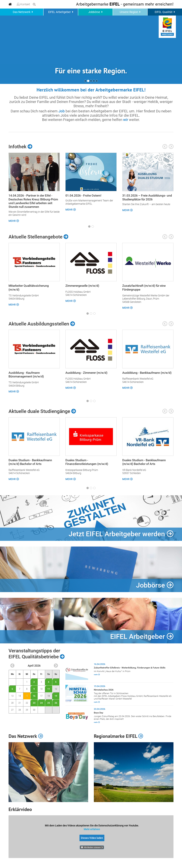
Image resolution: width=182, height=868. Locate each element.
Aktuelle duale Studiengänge (42, 411)
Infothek (20, 147)
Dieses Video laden (92, 838)
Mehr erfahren (92, 829)
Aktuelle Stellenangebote (38, 237)
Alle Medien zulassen (92, 847)
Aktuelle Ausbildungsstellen (42, 324)
